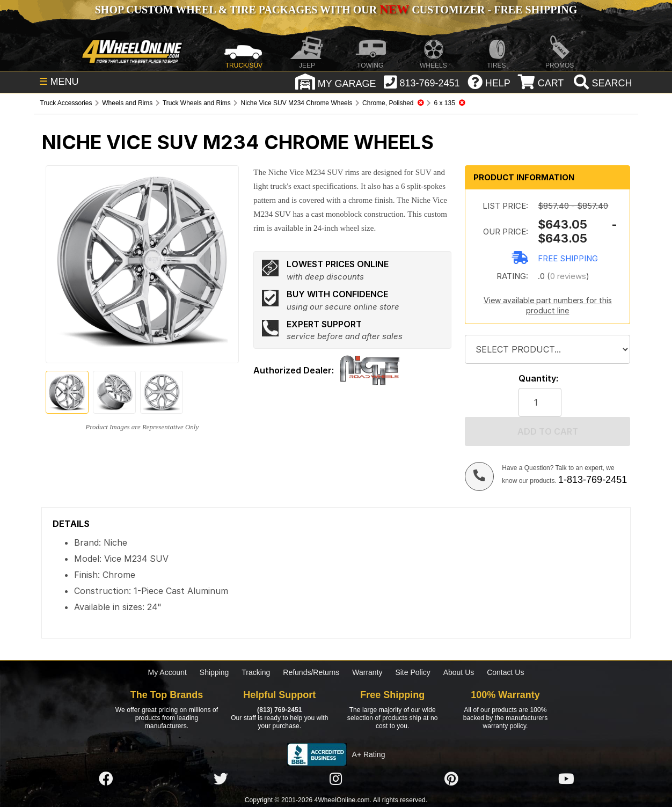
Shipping (214, 672)
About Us (459, 672)
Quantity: (538, 379)
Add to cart (548, 431)
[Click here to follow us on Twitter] (221, 779)
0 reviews (568, 276)
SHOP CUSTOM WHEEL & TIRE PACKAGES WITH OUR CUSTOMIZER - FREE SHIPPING (336, 10)
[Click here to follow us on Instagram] (336, 779)
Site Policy (412, 672)
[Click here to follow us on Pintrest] (451, 779)
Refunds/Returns (311, 672)
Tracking (256, 672)
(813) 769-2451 (279, 710)
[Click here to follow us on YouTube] (566, 779)
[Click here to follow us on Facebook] (106, 779)
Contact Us (505, 672)
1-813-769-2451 (593, 480)
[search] (601, 83)
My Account (167, 672)
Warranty (367, 672)
